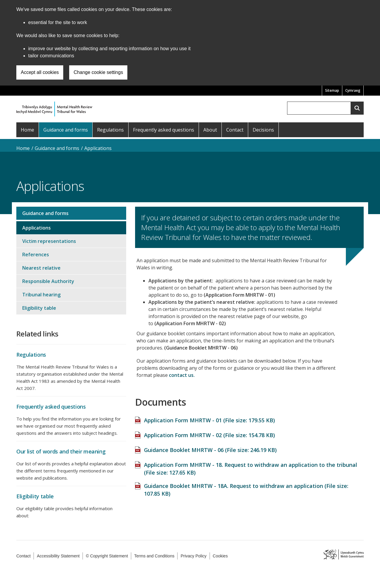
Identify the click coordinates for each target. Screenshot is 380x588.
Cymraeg (353, 90)
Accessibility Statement (58, 556)
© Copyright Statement (107, 556)
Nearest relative (41, 268)
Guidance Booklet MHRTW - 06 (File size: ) (210, 447)
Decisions (263, 130)
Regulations (110, 130)
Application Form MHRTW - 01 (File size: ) (209, 417)
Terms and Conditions (154, 556)
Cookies (220, 556)
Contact (235, 130)
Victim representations (49, 241)
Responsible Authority (48, 281)
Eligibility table (39, 308)
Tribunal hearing (41, 295)
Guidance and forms (66, 130)
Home (27, 130)
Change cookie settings (98, 72)
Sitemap (332, 90)
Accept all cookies (40, 72)
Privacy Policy (193, 556)
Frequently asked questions (164, 130)
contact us (181, 375)
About (210, 130)
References (36, 255)
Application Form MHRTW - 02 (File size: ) (209, 432)
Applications (98, 148)
